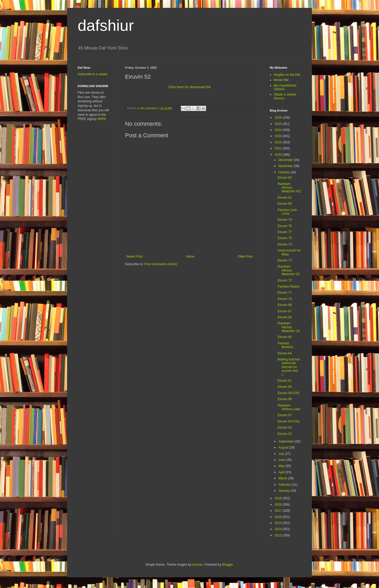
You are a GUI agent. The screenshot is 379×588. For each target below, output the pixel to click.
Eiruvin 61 (285, 381)
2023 (279, 136)
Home (190, 257)
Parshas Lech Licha (287, 212)
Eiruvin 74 (285, 244)
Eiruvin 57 (285, 415)
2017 (279, 511)
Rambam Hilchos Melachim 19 (289, 327)
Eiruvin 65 (285, 337)
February (285, 485)
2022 (279, 142)
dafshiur (106, 25)
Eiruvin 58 (285, 399)
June (282, 460)
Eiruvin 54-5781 (289, 421)
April (282, 472)
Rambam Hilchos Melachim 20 (289, 270)
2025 (279, 124)
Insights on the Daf (287, 75)
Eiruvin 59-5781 (289, 393)
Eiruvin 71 (285, 293)
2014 (279, 529)
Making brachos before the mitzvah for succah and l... (289, 367)
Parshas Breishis (285, 345)
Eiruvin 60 (285, 387)
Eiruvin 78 (285, 226)
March (283, 478)
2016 (279, 517)
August (284, 448)
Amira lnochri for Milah (289, 252)
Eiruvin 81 (285, 198)
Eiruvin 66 (285, 317)
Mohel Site (281, 80)
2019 (279, 498)
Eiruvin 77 (285, 232)
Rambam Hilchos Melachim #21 (290, 188)
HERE (101, 119)
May (282, 466)
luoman (198, 565)
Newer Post (134, 257)
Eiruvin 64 (285, 353)
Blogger (228, 565)
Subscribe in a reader (93, 74)
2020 (279, 155)
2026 (279, 118)
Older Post (245, 257)
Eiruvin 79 (285, 220)
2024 (279, 130)
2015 (279, 523)
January (285, 491)
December (286, 160)
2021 (279, 148)
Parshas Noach (288, 287)
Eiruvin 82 (285, 178)
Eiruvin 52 (285, 434)
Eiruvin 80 (285, 204)
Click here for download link (189, 87)
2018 (279, 505)
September (287, 441)
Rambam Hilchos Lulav (289, 407)
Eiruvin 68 (285, 305)
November (286, 166)
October (285, 172)
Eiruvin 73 (285, 260)
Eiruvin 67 (285, 311)
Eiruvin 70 (285, 299)
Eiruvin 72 (285, 280)
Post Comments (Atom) (161, 264)
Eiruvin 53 (285, 428)
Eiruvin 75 (285, 238)
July (282, 454)
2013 (279, 535)
